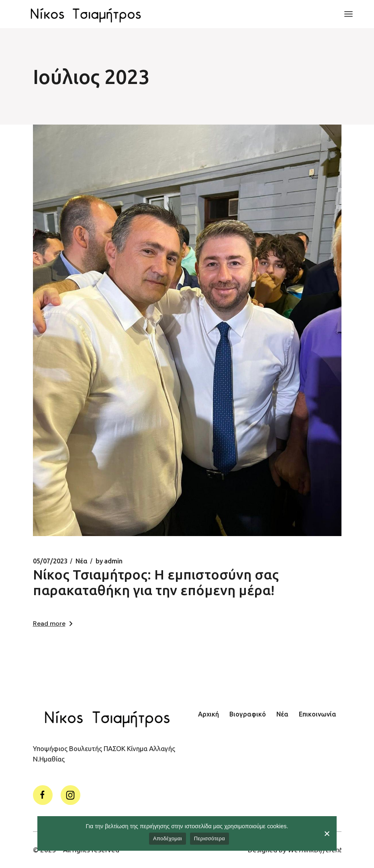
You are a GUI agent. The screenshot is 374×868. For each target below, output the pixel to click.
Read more (53, 623)
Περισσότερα (209, 838)
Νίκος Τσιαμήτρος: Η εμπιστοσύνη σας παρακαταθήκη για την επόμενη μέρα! (156, 582)
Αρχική (208, 714)
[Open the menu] (348, 14)
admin (109, 561)
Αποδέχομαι (168, 838)
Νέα (82, 561)
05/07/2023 (50, 561)
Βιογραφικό (248, 714)
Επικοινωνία (318, 714)
